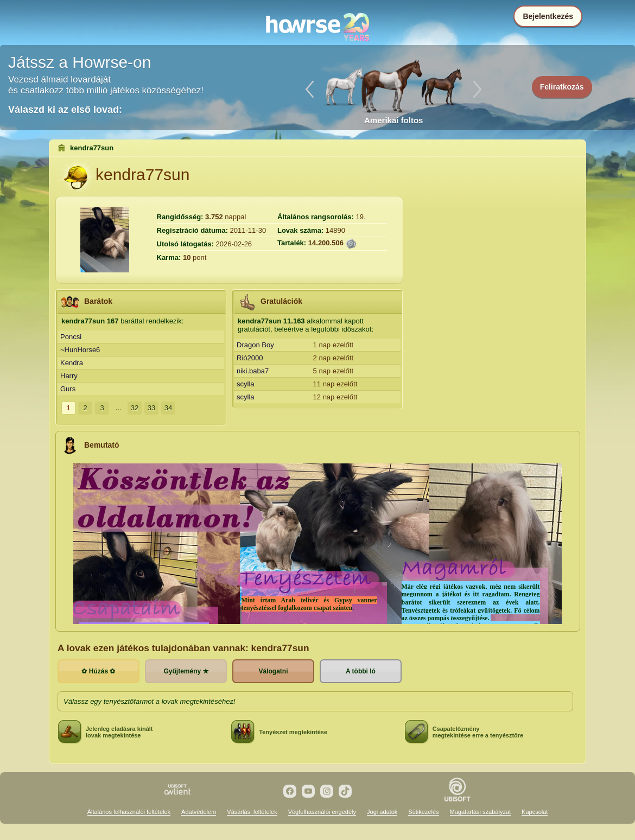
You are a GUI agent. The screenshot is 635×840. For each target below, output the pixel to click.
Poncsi (71, 337)
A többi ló (361, 671)
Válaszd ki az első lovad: (65, 110)
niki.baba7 (253, 371)
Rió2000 (250, 358)
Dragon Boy (255, 345)
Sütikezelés (423, 812)
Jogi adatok (382, 812)
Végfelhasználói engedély (322, 812)
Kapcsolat (535, 812)
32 (135, 408)
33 (151, 408)
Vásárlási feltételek (252, 812)
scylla (246, 384)
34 (168, 408)
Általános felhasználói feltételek (129, 812)
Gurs (68, 389)
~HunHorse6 (80, 350)
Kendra (72, 363)
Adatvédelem (199, 812)
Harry (69, 376)
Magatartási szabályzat (481, 812)
